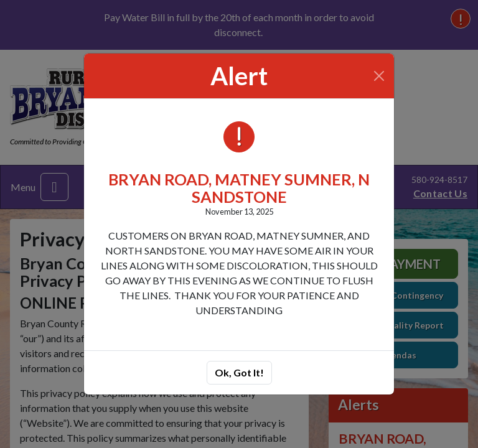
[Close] (379, 76)
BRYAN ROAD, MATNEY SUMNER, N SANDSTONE (239, 188)
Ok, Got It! (239, 372)
